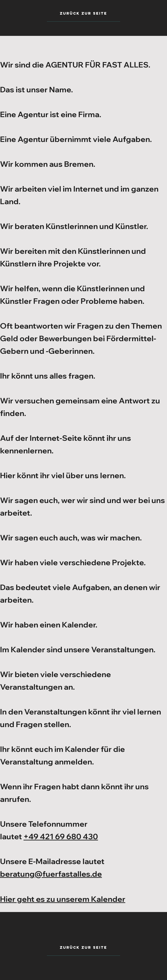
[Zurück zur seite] (83, 948)
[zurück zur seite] (83, 13)
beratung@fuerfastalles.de (51, 874)
